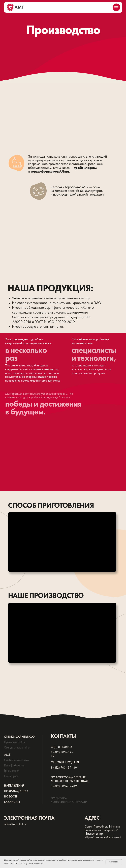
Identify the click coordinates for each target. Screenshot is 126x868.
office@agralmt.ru (15, 824)
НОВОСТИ (11, 797)
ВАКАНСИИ (12, 802)
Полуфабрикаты (15, 766)
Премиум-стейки (15, 742)
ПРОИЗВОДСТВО (16, 791)
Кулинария (11, 776)
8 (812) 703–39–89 (64, 768)
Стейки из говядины (17, 760)
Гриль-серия (12, 771)
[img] (116, 7)
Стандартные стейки (17, 748)
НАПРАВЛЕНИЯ (14, 786)
